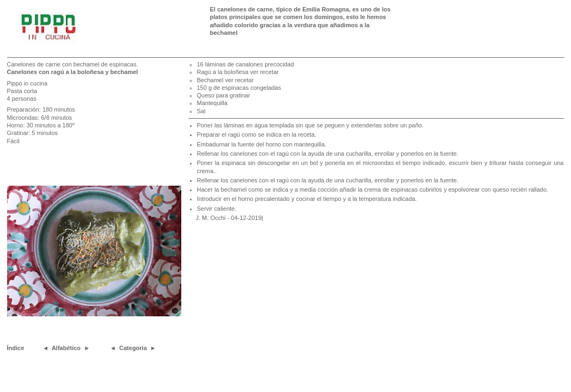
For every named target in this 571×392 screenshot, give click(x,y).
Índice (16, 348)
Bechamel (211, 80)
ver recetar (264, 72)
